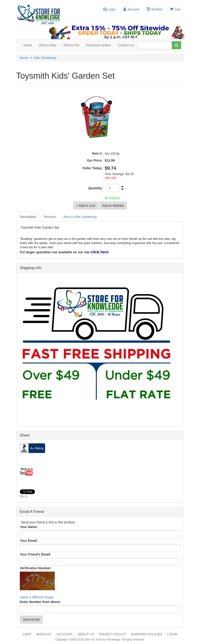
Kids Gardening (45, 58)
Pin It (24, 496)
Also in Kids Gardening (80, 217)
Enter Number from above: (40, 602)
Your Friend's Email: (36, 554)
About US (86, 634)
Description (28, 217)
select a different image (37, 597)
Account (131, 9)
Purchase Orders (99, 45)
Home (28, 45)
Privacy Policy (112, 634)
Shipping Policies (147, 634)
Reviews (50, 217)
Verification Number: (36, 568)
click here (99, 252)
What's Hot (71, 45)
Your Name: (29, 527)
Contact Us (126, 45)
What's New (48, 45)
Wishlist (154, 9)
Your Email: (29, 541)
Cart (175, 9)
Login (109, 9)
